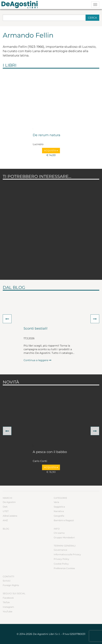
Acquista (51, 150)
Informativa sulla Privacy (67, 554)
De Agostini (9, 502)
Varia (56, 502)
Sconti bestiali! (36, 329)
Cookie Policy (61, 564)
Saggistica (59, 507)
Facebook (8, 598)
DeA (5, 507)
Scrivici (7, 581)
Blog (6, 529)
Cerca (92, 18)
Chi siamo (59, 533)
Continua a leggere (37, 360)
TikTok (6, 602)
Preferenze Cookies (64, 568)
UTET (6, 511)
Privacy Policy (62, 559)
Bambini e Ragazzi (64, 520)
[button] (7, 319)
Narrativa (59, 511)
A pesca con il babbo (50, 452)
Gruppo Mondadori (64, 537)
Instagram (8, 607)
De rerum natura (47, 135)
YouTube (7, 611)
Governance (60, 550)
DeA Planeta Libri (21, 5)
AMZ (5, 520)
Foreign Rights (11, 585)
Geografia (59, 516)
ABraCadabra (10, 516)
